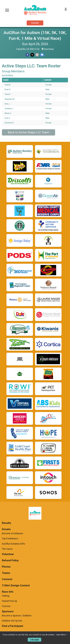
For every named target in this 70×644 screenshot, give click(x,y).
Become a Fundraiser (13, 533)
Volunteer (8, 554)
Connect (7, 579)
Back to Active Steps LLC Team (29, 132)
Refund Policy (10, 560)
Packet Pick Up (9, 601)
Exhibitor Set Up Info (12, 621)
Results (7, 523)
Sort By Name (7, 75)
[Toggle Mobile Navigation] (7, 10)
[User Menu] (66, 9)
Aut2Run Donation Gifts (14, 544)
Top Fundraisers (10, 539)
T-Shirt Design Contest (16, 586)
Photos (6, 567)
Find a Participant (13, 626)
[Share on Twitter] (32, 55)
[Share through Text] (42, 55)
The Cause (7, 549)
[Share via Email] (37, 55)
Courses (6, 606)
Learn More (61, 635)
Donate (35, 23)
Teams (6, 573)
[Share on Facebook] (27, 55)
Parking (6, 596)
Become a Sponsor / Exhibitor (17, 616)
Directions (49, 49)
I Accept (34, 640)
